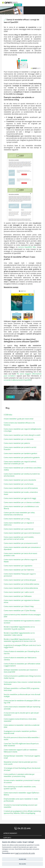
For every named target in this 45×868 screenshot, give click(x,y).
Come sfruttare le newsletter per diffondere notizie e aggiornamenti (22, 665)
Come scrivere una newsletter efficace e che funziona (19, 424)
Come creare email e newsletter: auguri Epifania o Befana (21, 794)
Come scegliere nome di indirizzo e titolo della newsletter (20, 720)
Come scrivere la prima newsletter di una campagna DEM (22, 616)
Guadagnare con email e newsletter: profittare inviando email (20, 732)
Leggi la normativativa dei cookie (25, 853)
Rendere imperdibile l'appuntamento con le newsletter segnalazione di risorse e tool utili (20, 640)
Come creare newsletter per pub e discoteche (20, 480)
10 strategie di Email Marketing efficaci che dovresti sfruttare (22, 769)
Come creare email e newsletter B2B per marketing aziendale (22, 708)
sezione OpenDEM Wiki (27, 247)
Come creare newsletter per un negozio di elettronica (19, 524)
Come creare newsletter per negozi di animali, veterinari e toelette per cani (20, 463)
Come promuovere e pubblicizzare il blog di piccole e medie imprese (22, 677)
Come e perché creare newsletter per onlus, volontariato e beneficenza (19, 514)
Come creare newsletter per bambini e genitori (20, 453)
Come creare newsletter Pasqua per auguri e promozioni (20, 575)
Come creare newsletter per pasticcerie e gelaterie (22, 457)
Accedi (18, 5)
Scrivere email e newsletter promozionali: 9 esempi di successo (22, 781)
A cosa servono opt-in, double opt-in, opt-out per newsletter (21, 714)
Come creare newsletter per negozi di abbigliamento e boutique (22, 430)
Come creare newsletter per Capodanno (18, 566)
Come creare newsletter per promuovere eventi (21, 543)
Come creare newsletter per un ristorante (19, 439)
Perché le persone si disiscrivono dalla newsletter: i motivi (22, 738)
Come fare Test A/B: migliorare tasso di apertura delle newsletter (21, 745)
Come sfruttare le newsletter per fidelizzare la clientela (20, 659)
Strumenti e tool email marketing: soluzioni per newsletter (21, 806)
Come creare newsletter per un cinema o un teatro (22, 502)
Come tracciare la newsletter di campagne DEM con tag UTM (22, 702)
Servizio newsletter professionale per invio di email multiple (22, 695)
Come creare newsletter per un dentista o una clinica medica (22, 469)
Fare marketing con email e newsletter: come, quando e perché (20, 788)
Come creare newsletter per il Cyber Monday (20, 610)
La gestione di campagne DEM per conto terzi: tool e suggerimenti (22, 646)
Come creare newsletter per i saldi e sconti (19, 592)
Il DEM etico (8, 415)
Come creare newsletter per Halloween (18, 596)
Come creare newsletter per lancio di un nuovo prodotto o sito (20, 554)
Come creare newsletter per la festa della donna (21, 588)
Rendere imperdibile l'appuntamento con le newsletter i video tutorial (19, 634)
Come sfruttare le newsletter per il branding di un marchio (21, 652)
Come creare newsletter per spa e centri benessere (22, 533)
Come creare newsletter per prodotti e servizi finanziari (20, 448)
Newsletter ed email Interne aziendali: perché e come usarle (20, 763)
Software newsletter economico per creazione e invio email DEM (21, 671)
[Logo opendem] (20, 3)
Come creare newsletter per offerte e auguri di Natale (20, 561)
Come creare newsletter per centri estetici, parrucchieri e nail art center (19, 538)
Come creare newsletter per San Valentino (19, 570)
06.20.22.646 (24, 828)
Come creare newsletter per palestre (17, 443)
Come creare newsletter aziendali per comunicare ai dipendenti (22, 548)
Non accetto (22, 864)
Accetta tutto (22, 859)
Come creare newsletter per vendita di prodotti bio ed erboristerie (22, 475)
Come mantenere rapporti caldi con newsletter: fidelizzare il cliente (21, 751)
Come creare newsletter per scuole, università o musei (21, 493)
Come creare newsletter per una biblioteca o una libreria (21, 507)
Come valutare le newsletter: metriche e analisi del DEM (22, 726)
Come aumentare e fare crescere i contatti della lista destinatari (22, 683)
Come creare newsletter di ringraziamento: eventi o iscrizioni (22, 622)
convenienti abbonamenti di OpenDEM (18, 380)
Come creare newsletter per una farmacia (19, 484)
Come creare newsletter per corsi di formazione (21, 488)
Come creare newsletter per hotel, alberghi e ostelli (22, 435)
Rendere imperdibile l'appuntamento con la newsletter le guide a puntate (19, 628)
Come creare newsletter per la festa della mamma (21, 584)
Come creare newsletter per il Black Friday (19, 606)
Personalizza (6, 853)
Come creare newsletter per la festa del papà (20, 580)
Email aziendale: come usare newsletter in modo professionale (21, 800)
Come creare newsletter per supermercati (19, 529)
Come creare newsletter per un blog (17, 519)
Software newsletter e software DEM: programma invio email (22, 689)
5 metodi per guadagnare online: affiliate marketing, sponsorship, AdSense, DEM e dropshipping (22, 812)
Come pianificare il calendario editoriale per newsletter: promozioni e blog (19, 775)
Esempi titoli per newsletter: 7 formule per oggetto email (22, 757)
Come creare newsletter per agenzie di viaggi (20, 498)
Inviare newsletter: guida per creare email (19, 419)
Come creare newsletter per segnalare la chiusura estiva (22, 601)
